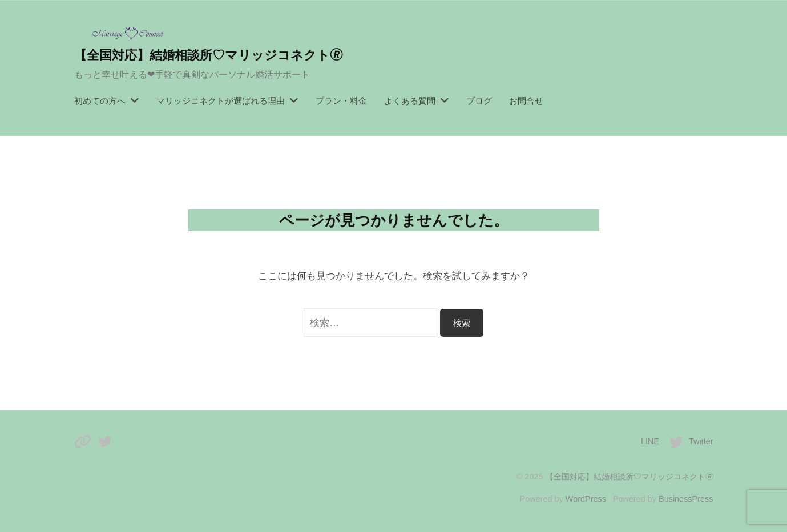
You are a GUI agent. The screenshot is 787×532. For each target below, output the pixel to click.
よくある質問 (410, 101)
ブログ (479, 101)
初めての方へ (100, 101)
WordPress (586, 499)
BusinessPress (686, 499)
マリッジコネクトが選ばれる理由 (221, 101)
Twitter (701, 441)
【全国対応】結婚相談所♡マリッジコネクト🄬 (208, 55)
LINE (650, 441)
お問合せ (526, 101)
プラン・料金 (341, 101)
